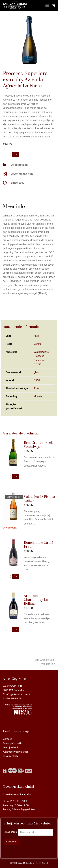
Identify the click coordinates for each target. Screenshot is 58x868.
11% (36, 388)
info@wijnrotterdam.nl (18, 694)
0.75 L (37, 380)
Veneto (38, 344)
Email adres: (11, 832)
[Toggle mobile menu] (47, 5)
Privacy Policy (11, 756)
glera (37, 372)
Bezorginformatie (12, 743)
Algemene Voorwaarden (16, 752)
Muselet (38, 396)
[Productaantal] (6, 155)
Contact (7, 739)
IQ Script (43, 863)
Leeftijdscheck (11, 747)
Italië (37, 336)
